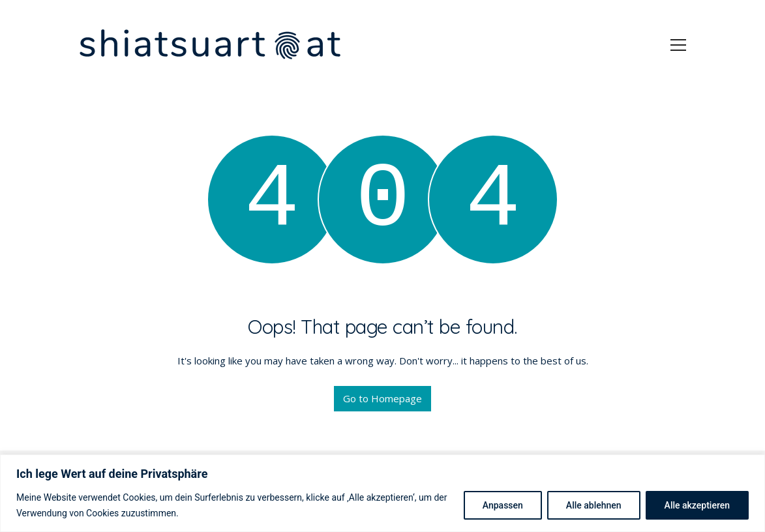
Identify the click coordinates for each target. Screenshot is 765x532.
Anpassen (503, 505)
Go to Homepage (382, 398)
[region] (382, 493)
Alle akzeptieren (697, 505)
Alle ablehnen (594, 505)
